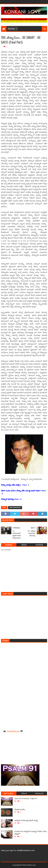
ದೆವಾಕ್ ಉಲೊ (20, 809)
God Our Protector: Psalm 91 (26, 799)
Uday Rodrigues (15, 508)
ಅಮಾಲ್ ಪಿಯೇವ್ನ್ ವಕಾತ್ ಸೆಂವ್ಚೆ (26, 820)
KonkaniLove (13, 731)
